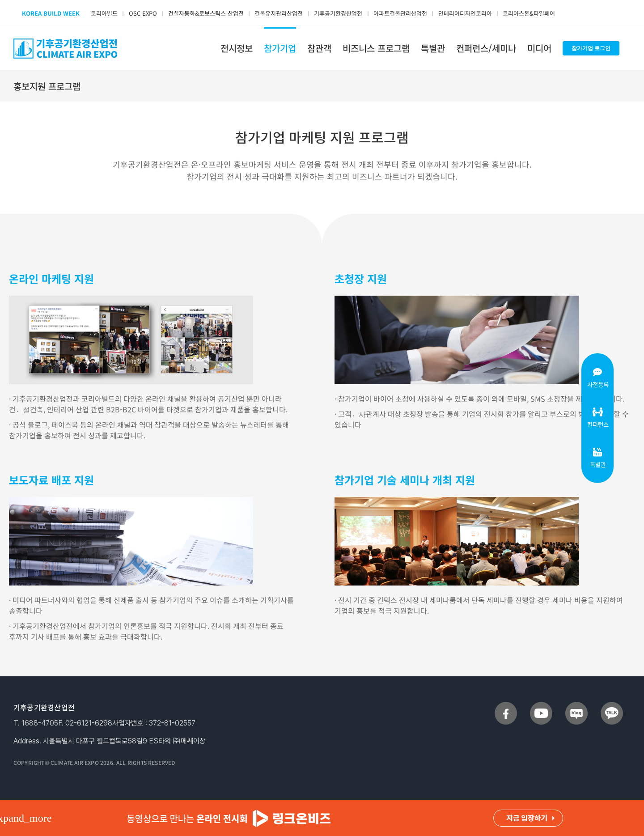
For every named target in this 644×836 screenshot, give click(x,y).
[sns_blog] (576, 705)
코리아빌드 (104, 13)
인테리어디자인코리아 (465, 13)
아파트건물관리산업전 (400, 13)
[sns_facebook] (506, 705)
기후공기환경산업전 (338, 13)
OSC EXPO (143, 13)
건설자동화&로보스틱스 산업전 (206, 13)
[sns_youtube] (541, 705)
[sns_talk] (612, 705)
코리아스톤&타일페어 (529, 13)
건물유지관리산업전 (279, 13)
